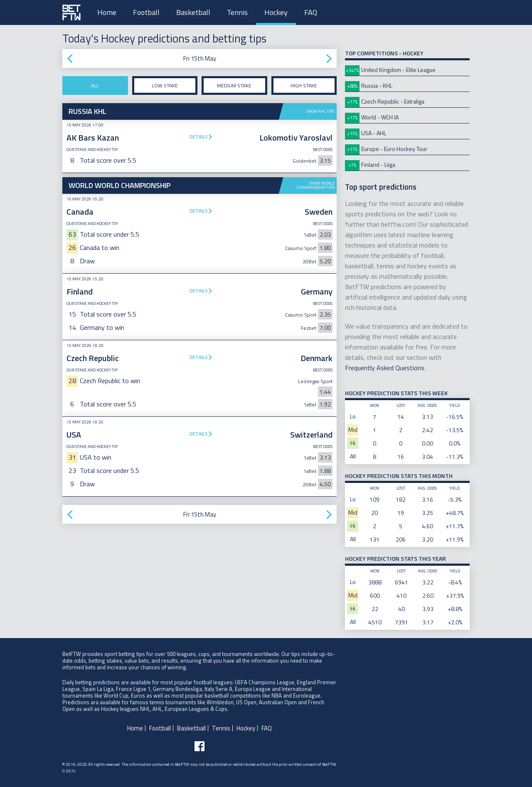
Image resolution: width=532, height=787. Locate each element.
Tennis (237, 12)
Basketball (193, 12)
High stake (304, 85)
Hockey (276, 12)
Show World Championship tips (316, 185)
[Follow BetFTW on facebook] (199, 746)
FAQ (311, 12)
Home (107, 12)
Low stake (165, 85)
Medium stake (234, 85)
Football (146, 12)
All (95, 85)
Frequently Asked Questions (385, 368)
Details (199, 137)
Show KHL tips (320, 111)
